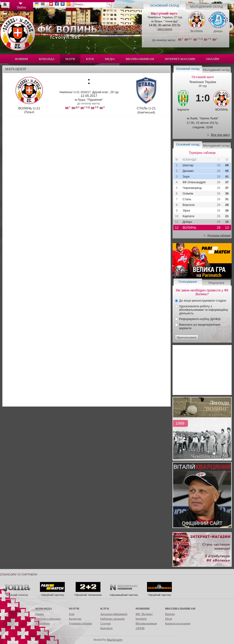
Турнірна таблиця (81, 623)
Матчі (70, 59)
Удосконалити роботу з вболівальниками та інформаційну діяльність (204, 310)
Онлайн (212, 59)
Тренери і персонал (48, 619)
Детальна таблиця (219, 235)
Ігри (72, 614)
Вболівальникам (140, 59)
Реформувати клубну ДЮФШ (200, 319)
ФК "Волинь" (144, 614)
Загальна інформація (114, 614)
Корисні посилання (178, 623)
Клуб (90, 59)
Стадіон (105, 623)
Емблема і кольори (112, 619)
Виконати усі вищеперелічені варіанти (200, 326)
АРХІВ (140, 628)
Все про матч (221, 135)
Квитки (170, 614)
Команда (47, 59)
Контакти (106, 628)
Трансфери (43, 623)
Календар (75, 619)
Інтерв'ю (141, 619)
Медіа (110, 59)
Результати (216, 283)
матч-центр (165, 29)
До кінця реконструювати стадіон (203, 301)
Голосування (188, 282)
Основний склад (165, 6)
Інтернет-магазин (180, 59)
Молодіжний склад (207, 7)
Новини (22, 59)
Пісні (169, 619)
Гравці (40, 614)
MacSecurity (115, 640)
